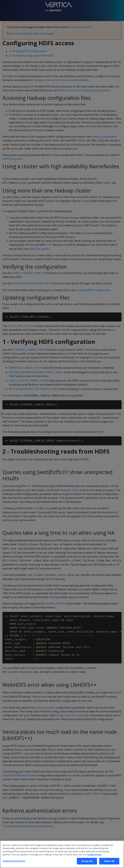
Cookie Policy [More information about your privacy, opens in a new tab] (94, 859)
